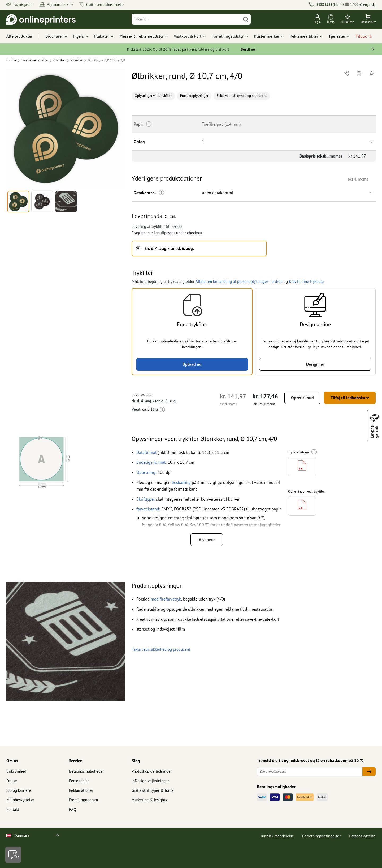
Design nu (315, 364)
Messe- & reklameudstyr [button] (141, 36)
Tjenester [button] (337, 36)
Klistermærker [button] (267, 36)
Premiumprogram (83, 800)
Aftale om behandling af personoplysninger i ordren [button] (239, 281)
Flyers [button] (79, 36)
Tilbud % (364, 36)
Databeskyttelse (362, 836)
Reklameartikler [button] (304, 36)
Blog (136, 761)
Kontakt (13, 809)
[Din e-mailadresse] (310, 771)
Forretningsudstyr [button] (228, 36)
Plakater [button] (102, 36)
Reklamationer (81, 790)
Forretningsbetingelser (321, 836)
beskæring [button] (181, 482)
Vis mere (207, 539)
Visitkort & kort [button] (188, 36)
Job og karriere (19, 790)
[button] (66, 129)
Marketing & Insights (149, 800)
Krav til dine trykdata (306, 281)
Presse (12, 781)
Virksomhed (16, 771)
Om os (12, 761)
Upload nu (192, 364)
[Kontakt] (13, 855)
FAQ (73, 809)
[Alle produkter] (24, 36)
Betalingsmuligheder (86, 771)
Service (75, 761)
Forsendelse (79, 781)
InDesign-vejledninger (150, 781)
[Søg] (246, 19)
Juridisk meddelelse (277, 836)
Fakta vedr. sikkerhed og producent (242, 96)
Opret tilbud (302, 398)
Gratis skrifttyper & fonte (153, 790)
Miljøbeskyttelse (20, 800)
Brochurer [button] (54, 36)
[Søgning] (186, 19)
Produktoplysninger (194, 96)
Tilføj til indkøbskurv (350, 398)
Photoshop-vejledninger (152, 771)
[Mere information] (162, 193)
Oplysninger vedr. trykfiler (153, 96)
